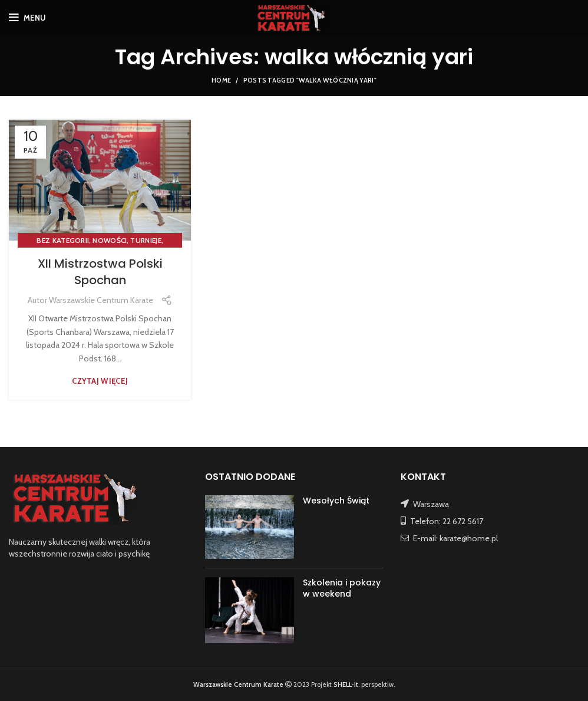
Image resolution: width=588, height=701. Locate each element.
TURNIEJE (146, 240)
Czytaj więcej (100, 381)
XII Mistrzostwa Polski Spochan (100, 272)
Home (221, 80)
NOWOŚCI (110, 240)
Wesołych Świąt (336, 501)
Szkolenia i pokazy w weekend (342, 588)
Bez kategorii (63, 240)
